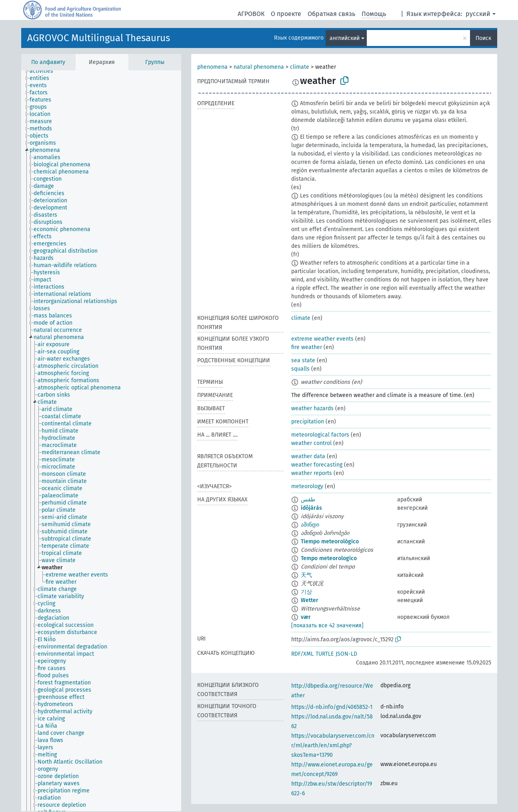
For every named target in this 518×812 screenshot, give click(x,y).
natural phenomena (259, 67)
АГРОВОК (251, 14)
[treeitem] (45, 71)
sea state (303, 360)
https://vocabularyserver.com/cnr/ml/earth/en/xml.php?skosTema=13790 (333, 745)
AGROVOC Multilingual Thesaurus (99, 38)
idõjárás (311, 508)
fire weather (307, 347)
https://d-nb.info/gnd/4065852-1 (332, 707)
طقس (308, 500)
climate (300, 67)
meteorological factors (320, 435)
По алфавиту (48, 62)
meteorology (307, 486)
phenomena (212, 67)
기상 (306, 592)
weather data (308, 456)
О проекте (286, 14)
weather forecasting (317, 465)
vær (306, 617)
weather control (311, 443)
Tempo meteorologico (329, 558)
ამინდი (310, 525)
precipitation (308, 422)
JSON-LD (346, 654)
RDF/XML (302, 654)
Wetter (310, 600)
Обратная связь (331, 14)
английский (345, 38)
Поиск (483, 38)
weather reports (312, 473)
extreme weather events (322, 339)
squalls (300, 369)
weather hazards (312, 408)
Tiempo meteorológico (330, 542)
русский (478, 14)
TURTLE (325, 654)
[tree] (101, 441)
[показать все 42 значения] (327, 625)
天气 (306, 575)
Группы (155, 62)
